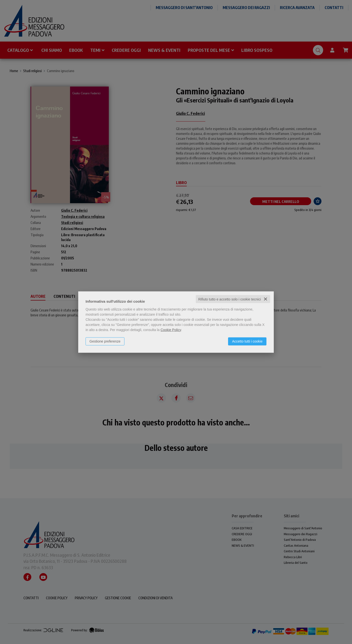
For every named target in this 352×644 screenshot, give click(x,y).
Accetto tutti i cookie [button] (247, 341)
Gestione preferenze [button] (105, 341)
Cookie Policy (171, 330)
